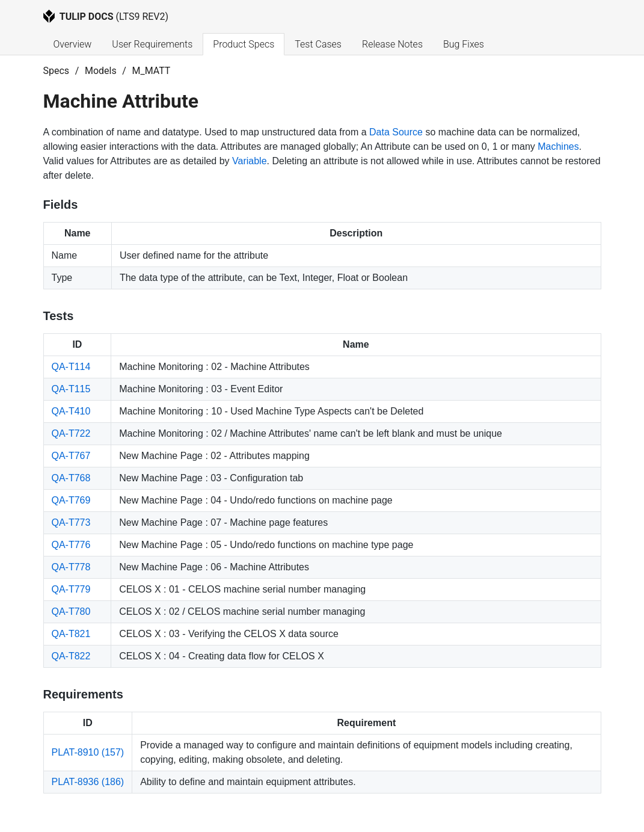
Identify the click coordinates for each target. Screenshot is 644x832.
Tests (59, 316)
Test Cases (318, 44)
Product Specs (244, 44)
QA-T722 (71, 433)
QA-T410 (71, 411)
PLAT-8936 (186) (88, 782)
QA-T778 (71, 567)
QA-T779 (71, 589)
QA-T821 (71, 634)
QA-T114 (71, 367)
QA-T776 (71, 545)
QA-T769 (71, 500)
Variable (250, 161)
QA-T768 (71, 478)
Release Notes (392, 44)
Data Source (396, 132)
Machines (558, 146)
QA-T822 (71, 656)
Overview (73, 44)
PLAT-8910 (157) (88, 752)
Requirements (83, 694)
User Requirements (152, 44)
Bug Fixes (464, 44)
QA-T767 (71, 456)
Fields (61, 205)
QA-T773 (71, 522)
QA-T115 (71, 389)
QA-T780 (71, 612)
